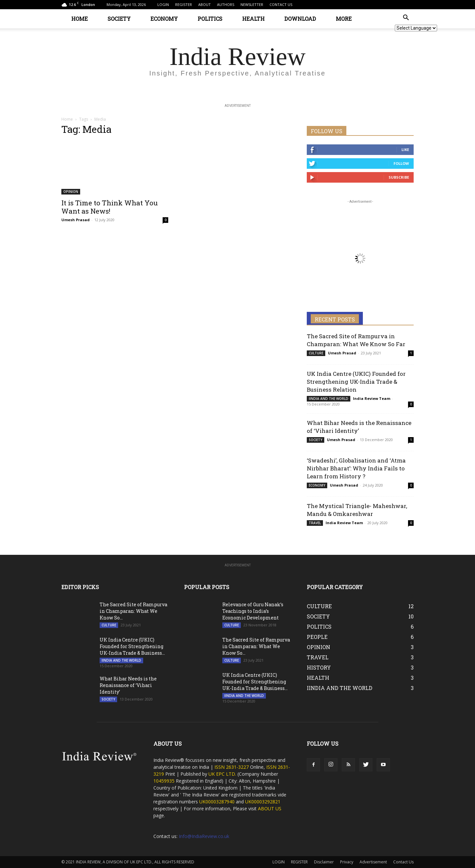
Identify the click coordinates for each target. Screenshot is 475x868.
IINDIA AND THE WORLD (329, 399)
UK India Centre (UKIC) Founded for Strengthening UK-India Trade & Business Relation (356, 382)
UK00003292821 (263, 802)
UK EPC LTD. (222, 774)
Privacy (347, 862)
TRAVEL (315, 523)
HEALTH (253, 19)
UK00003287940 (217, 802)
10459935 (164, 781)
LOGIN (163, 4)
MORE (344, 19)
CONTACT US (281, 4)
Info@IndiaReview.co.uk (204, 836)
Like (405, 150)
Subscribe (399, 177)
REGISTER (184, 4)
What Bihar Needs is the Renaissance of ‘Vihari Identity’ (128, 685)
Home (67, 119)
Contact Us (403, 862)
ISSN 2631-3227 (232, 767)
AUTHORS (226, 4)
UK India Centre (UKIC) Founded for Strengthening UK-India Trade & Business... (132, 646)
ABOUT (205, 4)
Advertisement (373, 862)
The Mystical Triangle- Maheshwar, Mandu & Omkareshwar (357, 510)
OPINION (71, 192)
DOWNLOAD (300, 19)
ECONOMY (164, 19)
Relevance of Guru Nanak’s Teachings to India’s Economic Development (253, 611)
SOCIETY (119, 19)
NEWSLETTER (252, 4)
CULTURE (316, 353)
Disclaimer (324, 862)
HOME (79, 19)
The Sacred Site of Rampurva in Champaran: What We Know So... (133, 611)
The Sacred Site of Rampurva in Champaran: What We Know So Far (356, 340)
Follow (401, 163)
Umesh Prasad (76, 220)
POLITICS (210, 19)
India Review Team (372, 398)
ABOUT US (270, 808)
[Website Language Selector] (416, 28)
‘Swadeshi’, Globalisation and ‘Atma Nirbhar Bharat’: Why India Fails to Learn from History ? (356, 468)
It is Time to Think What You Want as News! (110, 207)
